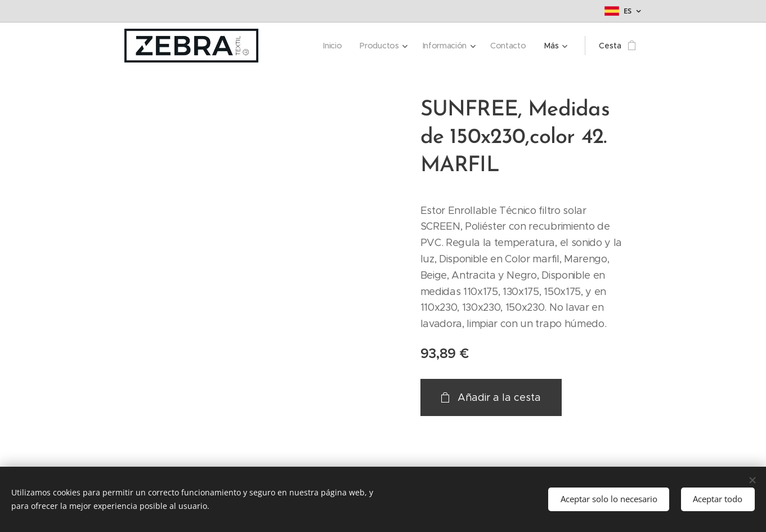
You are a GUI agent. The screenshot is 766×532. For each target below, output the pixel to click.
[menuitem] (334, 46)
